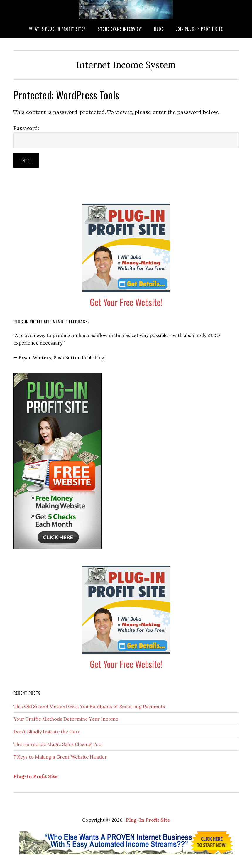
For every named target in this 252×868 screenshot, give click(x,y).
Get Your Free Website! (126, 302)
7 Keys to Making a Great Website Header (60, 757)
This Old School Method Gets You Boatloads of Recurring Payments (89, 706)
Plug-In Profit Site (35, 776)
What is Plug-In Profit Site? (126, 10)
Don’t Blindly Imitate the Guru (47, 732)
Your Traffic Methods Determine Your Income (66, 719)
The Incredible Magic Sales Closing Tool (58, 744)
